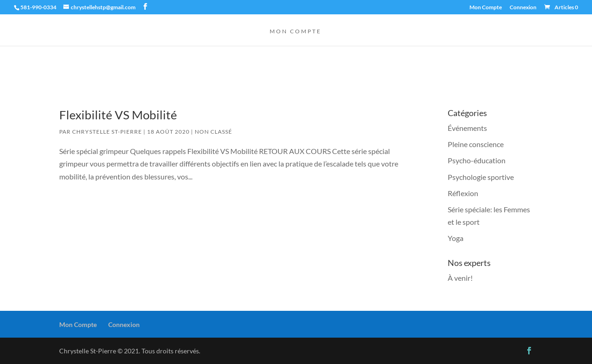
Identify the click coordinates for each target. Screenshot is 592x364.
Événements (467, 128)
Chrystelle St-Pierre (107, 132)
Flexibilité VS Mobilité (118, 115)
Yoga (456, 238)
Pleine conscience (476, 144)
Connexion (523, 8)
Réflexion (463, 193)
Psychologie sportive (481, 177)
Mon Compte (486, 8)
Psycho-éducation (477, 160)
